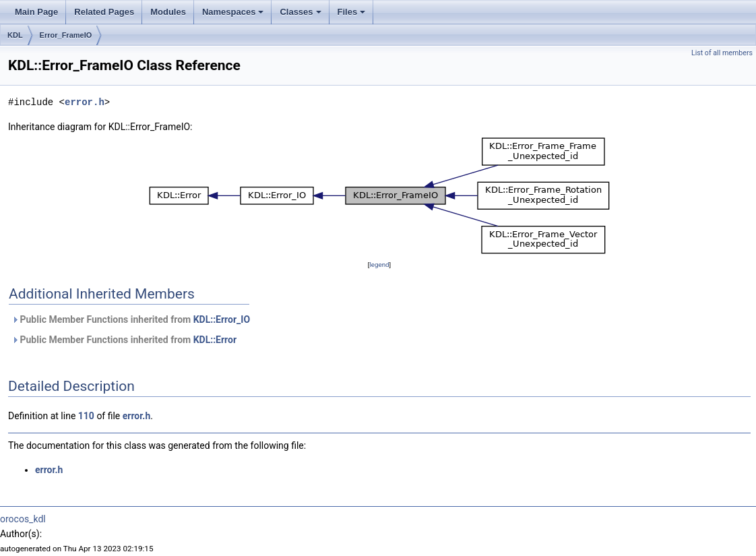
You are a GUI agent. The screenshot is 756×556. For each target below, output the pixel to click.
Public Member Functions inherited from (131, 319)
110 (86, 416)
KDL (15, 35)
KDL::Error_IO (222, 319)
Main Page (36, 12)
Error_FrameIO (66, 35)
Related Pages (104, 12)
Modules (168, 12)
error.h (85, 102)
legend (379, 265)
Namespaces (234, 16)
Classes (301, 16)
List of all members (722, 53)
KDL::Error (215, 340)
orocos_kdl (23, 519)
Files (353, 16)
